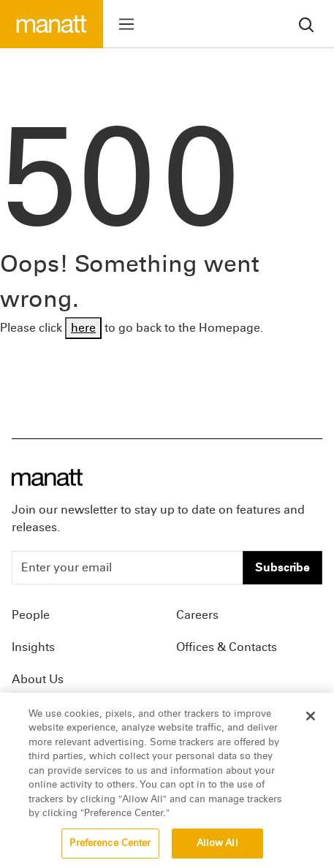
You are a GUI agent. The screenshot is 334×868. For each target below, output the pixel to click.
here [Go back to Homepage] (83, 328)
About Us (38, 679)
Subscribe (282, 567)
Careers (197, 615)
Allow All (217, 849)
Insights (33, 647)
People (31, 615)
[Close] (311, 722)
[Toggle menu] (126, 24)
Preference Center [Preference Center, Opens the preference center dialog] (110, 849)
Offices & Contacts (227, 647)
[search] (306, 24)
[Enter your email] (128, 568)
